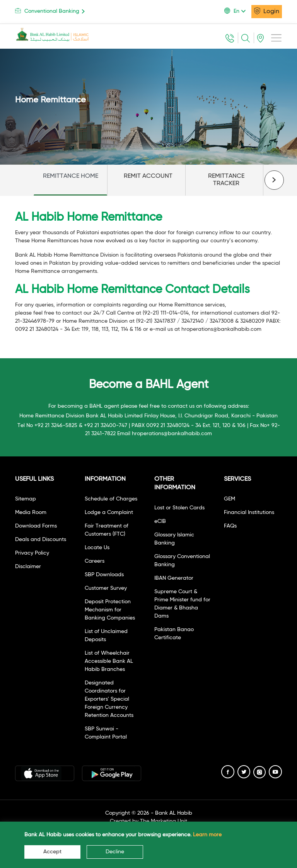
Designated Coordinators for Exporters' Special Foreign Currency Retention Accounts (109, 699)
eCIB (160, 521)
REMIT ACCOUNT (148, 176)
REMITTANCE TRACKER (226, 180)
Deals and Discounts (41, 540)
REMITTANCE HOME (71, 176)
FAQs (230, 526)
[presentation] (274, 180)
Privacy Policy (32, 553)
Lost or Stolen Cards (179, 508)
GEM (230, 499)
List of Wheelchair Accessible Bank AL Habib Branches (109, 661)
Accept (52, 852)
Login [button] (267, 11)
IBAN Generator (174, 578)
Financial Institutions (249, 512)
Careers (95, 561)
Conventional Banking (51, 11)
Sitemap (26, 499)
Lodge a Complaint (109, 512)
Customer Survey (106, 588)
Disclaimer (28, 567)
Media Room (31, 512)
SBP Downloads (104, 575)
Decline (115, 852)
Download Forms (36, 526)
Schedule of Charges (111, 499)
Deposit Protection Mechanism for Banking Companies (110, 610)
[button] (238, 11)
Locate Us (97, 548)
